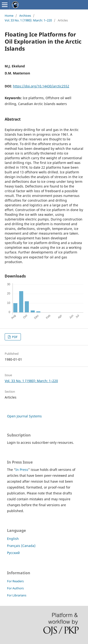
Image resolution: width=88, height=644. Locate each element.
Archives (25, 16)
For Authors (15, 588)
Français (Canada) (21, 546)
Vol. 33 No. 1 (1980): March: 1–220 (28, 20)
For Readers (15, 581)
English (13, 539)
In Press (22, 470)
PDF (14, 337)
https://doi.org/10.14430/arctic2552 (41, 86)
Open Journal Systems (24, 416)
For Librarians (17, 595)
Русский (13, 553)
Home (9, 16)
